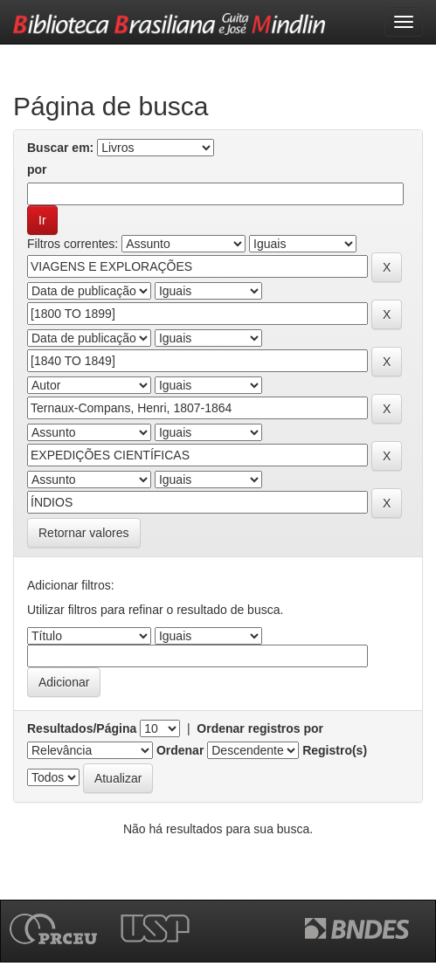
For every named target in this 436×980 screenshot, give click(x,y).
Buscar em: (60, 148)
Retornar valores (84, 533)
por (37, 169)
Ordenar (180, 750)
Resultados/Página (82, 728)
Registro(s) (335, 750)
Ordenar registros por (260, 728)
